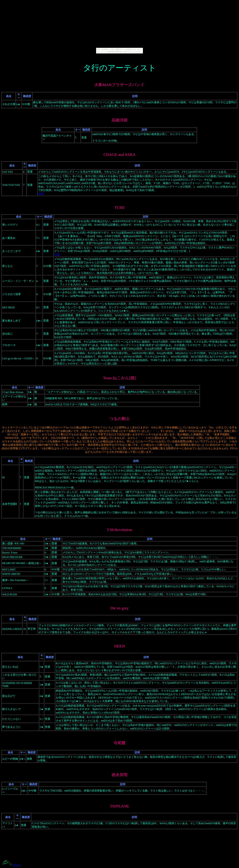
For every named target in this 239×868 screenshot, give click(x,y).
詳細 (41, 194)
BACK (17, 865)
